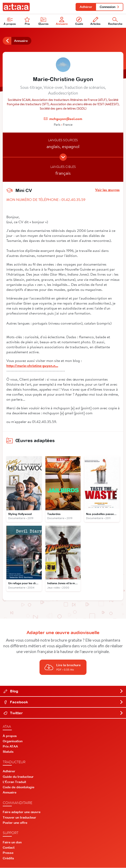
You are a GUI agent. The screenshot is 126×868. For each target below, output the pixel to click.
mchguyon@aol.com (66, 119)
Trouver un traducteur (19, 818)
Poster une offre (15, 823)
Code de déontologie (19, 787)
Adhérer (86, 7)
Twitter (63, 713)
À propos (10, 21)
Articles (95, 21)
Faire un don (12, 842)
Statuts (8, 752)
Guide (79, 21)
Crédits (8, 858)
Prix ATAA (10, 747)
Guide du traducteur (18, 777)
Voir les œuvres (107, 190)
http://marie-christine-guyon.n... (32, 366)
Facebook (63, 702)
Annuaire (62, 21)
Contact (9, 848)
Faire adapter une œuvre (22, 812)
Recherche (115, 21)
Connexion (110, 7)
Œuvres (43, 21)
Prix (27, 21)
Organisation (13, 741)
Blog (63, 691)
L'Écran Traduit (14, 782)
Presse (8, 853)
